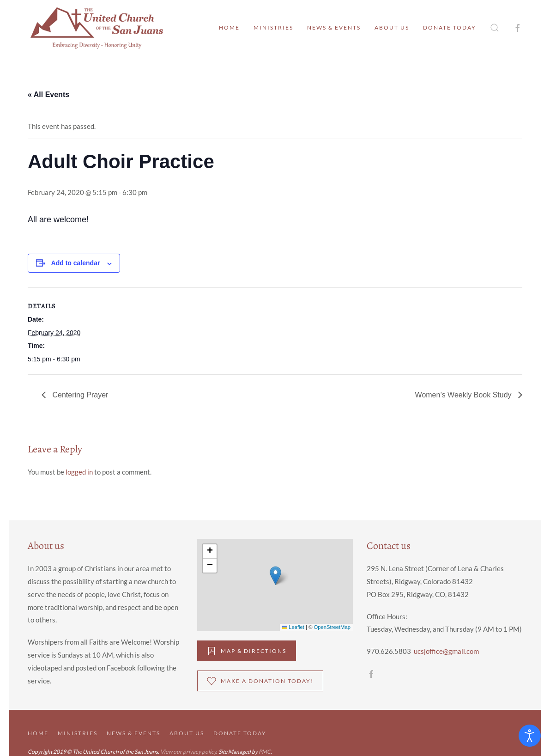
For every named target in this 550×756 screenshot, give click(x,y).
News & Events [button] (334, 27)
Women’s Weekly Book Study (464, 395)
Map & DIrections (247, 651)
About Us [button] (392, 27)
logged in (79, 472)
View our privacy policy (188, 752)
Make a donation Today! (260, 681)
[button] (495, 28)
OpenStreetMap (332, 627)
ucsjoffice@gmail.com (446, 651)
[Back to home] (97, 28)
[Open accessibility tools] (530, 736)
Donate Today (450, 27)
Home (229, 27)
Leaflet (293, 627)
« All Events (48, 94)
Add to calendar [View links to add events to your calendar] (76, 263)
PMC (265, 752)
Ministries (273, 27)
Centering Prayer (79, 395)
